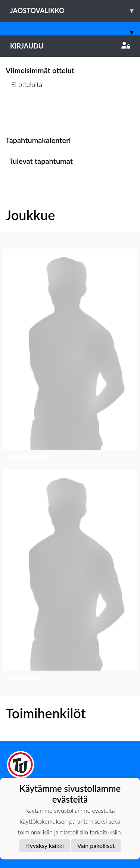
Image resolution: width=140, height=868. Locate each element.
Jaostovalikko (75, 11)
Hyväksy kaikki (45, 845)
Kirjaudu (70, 46)
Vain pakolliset (96, 845)
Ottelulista (24, 113)
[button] (70, 356)
